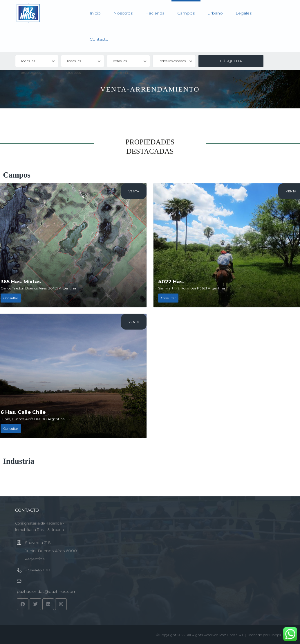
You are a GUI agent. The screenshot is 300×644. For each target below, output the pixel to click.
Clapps (275, 635)
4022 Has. (171, 282)
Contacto (99, 39)
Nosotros (123, 13)
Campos (186, 13)
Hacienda (155, 13)
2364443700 (38, 570)
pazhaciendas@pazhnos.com (47, 591)
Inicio (95, 13)
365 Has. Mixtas (21, 282)
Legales (244, 13)
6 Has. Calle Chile (23, 412)
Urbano (215, 13)
